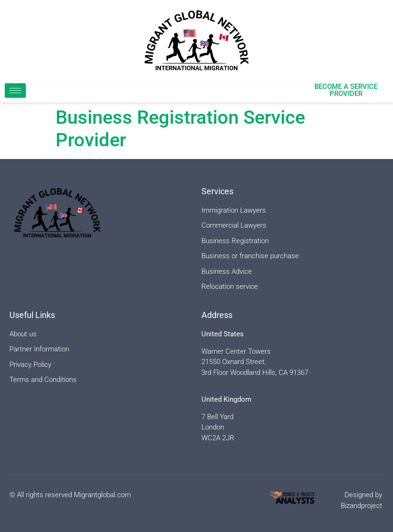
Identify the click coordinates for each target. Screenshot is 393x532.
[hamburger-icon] (15, 91)
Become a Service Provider (346, 90)
